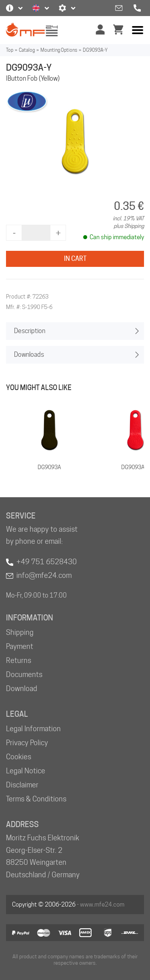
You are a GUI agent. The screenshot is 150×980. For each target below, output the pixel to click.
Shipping (20, 632)
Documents (24, 674)
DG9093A (49, 467)
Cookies (19, 757)
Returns (19, 660)
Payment (20, 646)
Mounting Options (59, 50)
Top (10, 50)
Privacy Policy (27, 743)
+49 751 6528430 (47, 562)
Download (22, 688)
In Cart (75, 259)
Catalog (27, 50)
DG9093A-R (136, 467)
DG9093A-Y (95, 50)
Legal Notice (26, 771)
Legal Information (33, 729)
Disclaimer (22, 785)
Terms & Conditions (36, 799)
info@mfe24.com (44, 575)
